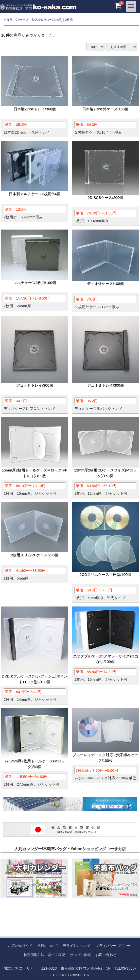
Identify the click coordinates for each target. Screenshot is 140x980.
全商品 (8, 20)
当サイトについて (77, 946)
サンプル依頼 (80, 955)
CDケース (22, 20)
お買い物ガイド (20, 946)
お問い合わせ (106, 955)
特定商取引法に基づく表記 (44, 955)
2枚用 (69, 20)
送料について (48, 946)
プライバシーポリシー (113, 946)
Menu (131, 4)
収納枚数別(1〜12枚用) (47, 20)
